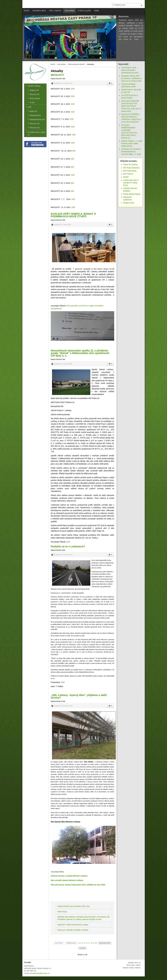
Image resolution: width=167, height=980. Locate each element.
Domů (53, 64)
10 (96, 943)
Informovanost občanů (76, 64)
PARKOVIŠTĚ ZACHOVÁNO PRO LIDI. (74, 906)
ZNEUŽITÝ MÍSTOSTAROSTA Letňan (73, 925)
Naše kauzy (62, 912)
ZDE (73, 89)
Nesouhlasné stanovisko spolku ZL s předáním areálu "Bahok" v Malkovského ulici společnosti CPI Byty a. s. (80, 353)
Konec (82, 948)
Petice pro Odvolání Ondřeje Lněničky (73, 930)
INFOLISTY (57, 75)
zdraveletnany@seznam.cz (40, 973)
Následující (105, 943)
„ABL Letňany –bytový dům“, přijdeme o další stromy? (79, 696)
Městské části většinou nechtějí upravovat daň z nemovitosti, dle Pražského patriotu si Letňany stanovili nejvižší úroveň (84, 918)
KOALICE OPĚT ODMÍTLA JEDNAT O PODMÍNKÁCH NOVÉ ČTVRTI (73, 215)
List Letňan (61, 64)
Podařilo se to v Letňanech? (68, 546)
